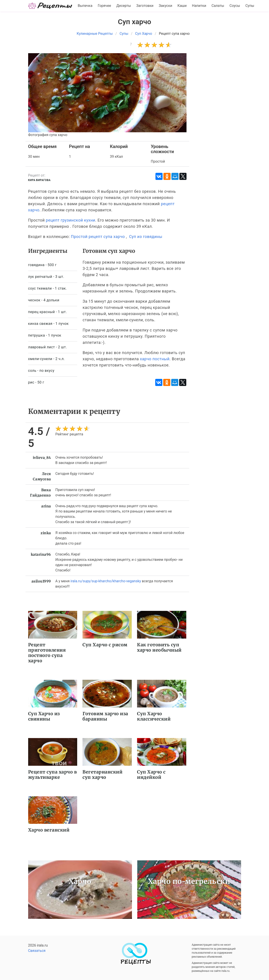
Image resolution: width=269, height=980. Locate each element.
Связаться (37, 951)
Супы (250, 6)
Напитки (199, 6)
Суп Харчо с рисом (105, 645)
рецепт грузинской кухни (71, 220)
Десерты (124, 6)
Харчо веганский (49, 830)
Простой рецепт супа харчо (98, 237)
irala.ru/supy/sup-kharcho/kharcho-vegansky (106, 581)
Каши (182, 6)
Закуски (166, 6)
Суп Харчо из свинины (44, 716)
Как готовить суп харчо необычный (159, 647)
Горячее (104, 6)
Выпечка (85, 6)
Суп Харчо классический (154, 716)
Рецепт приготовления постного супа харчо (47, 653)
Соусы (235, 6)
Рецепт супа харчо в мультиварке (53, 774)
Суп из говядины (146, 237)
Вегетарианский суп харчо (102, 774)
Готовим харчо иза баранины (105, 716)
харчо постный (155, 359)
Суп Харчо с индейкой (151, 774)
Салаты (218, 6)
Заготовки (145, 6)
